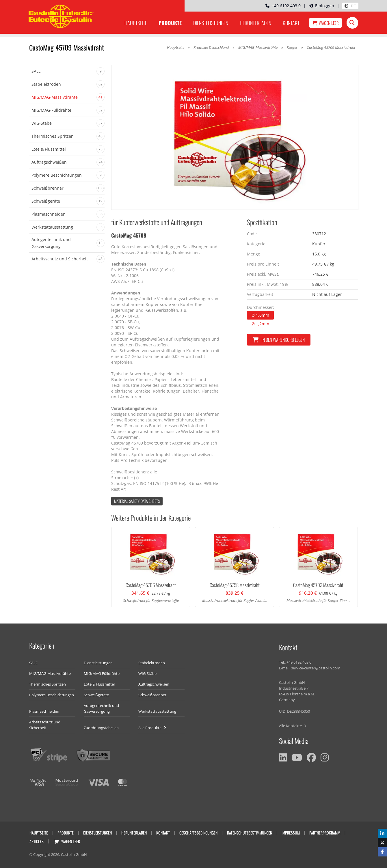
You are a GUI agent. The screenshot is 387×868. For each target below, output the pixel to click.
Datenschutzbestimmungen (250, 833)
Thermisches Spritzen (48, 684)
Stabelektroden (152, 663)
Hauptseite (136, 23)
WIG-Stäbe (147, 673)
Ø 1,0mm (260, 315)
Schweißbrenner (152, 695)
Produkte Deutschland (211, 47)
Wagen (325, 23)
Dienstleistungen (211, 23)
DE (350, 6)
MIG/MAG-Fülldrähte (102, 673)
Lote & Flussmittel (99, 684)
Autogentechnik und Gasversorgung (101, 708)
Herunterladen (255, 23)
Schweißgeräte (96, 695)
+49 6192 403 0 (283, 6)
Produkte (170, 23)
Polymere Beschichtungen (52, 695)
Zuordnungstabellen (101, 728)
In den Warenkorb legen (279, 340)
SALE (33, 663)
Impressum (291, 833)
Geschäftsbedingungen (198, 833)
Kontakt (291, 23)
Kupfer (293, 47)
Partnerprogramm (325, 833)
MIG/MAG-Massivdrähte (258, 47)
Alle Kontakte (293, 726)
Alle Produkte (152, 728)
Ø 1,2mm (260, 324)
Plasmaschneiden (44, 711)
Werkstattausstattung (157, 711)
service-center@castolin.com (316, 668)
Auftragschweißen (154, 684)
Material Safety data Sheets (137, 501)
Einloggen (321, 6)
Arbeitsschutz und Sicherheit (45, 725)
